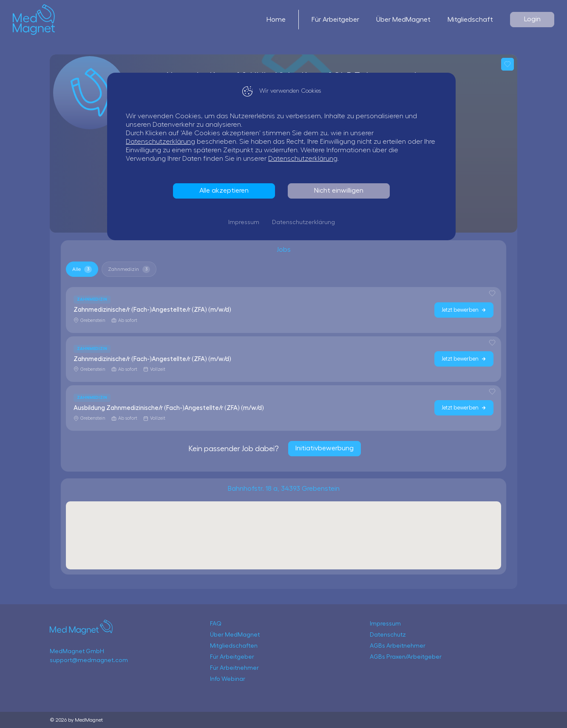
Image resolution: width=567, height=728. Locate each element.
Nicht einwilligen (341, 191)
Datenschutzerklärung (163, 142)
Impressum (246, 222)
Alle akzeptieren (226, 191)
